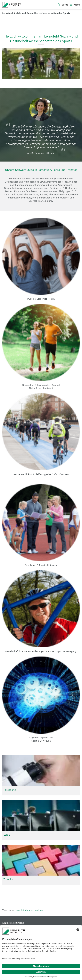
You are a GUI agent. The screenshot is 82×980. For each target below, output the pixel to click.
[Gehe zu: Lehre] (41, 820)
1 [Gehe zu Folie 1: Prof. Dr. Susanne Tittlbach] (41, 98)
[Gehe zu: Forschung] (41, 775)
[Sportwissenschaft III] (12, 5)
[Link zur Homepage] (36, 13)
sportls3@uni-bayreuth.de (30, 910)
